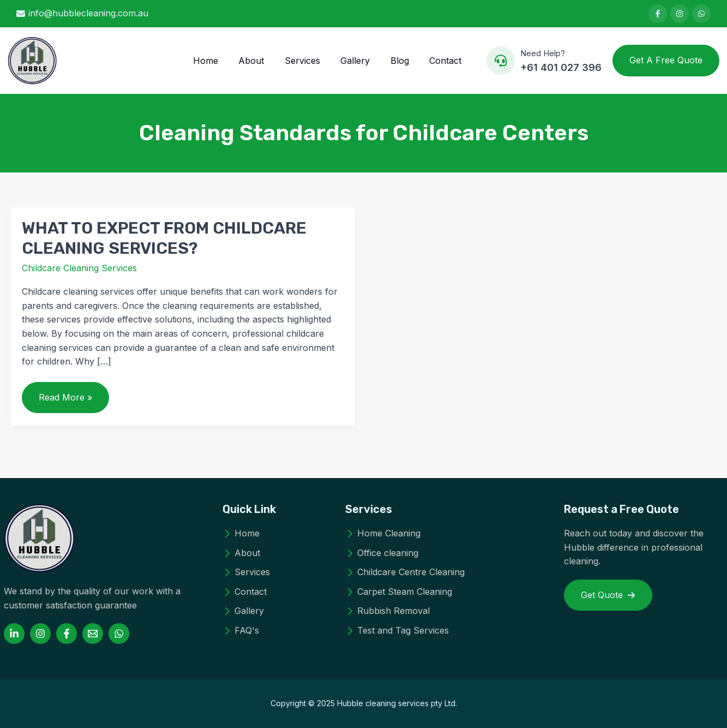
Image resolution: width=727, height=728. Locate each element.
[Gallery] (243, 611)
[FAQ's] (241, 631)
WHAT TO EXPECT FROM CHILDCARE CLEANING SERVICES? (164, 238)
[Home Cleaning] (383, 534)
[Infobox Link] (544, 61)
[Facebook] (67, 634)
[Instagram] (40, 634)
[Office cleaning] (382, 553)
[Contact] (245, 592)
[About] (241, 553)
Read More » (65, 402)
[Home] (241, 534)
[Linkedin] (14, 634)
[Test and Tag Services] (397, 631)
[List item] (658, 14)
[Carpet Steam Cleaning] (399, 592)
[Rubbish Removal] (387, 611)
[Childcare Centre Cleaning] (405, 572)
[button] (666, 61)
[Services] (246, 572)
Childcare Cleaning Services (79, 268)
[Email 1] (93, 634)
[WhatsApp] (119, 634)
